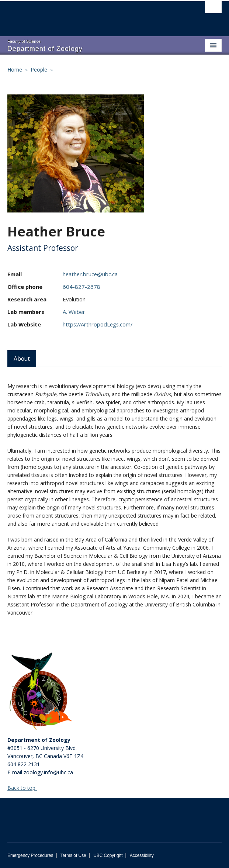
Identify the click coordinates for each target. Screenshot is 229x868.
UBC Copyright (108, 855)
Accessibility (142, 855)
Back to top (25, 788)
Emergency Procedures (30, 855)
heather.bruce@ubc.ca (90, 274)
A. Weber (74, 312)
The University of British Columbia (82, 15)
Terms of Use (73, 855)
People (39, 70)
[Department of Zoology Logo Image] (41, 692)
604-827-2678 (81, 287)
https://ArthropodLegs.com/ (98, 324)
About (22, 359)
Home (15, 70)
